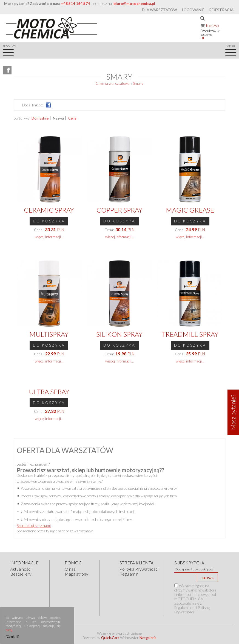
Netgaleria (148, 638)
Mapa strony (76, 574)
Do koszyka (49, 221)
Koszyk (213, 25)
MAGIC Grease (190, 210)
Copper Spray (119, 210)
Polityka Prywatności (139, 569)
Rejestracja (221, 10)
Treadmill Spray (190, 334)
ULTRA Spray (49, 392)
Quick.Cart (110, 638)
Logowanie (193, 10)
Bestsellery (21, 574)
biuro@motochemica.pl (134, 4)
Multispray (49, 334)
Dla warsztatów (160, 10)
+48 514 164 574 (75, 4)
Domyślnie (40, 118)
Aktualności (21, 569)
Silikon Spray (119, 334)
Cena (72, 118)
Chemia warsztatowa (113, 83)
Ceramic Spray (49, 210)
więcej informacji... (49, 237)
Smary (138, 83)
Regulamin (129, 574)
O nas (70, 569)
